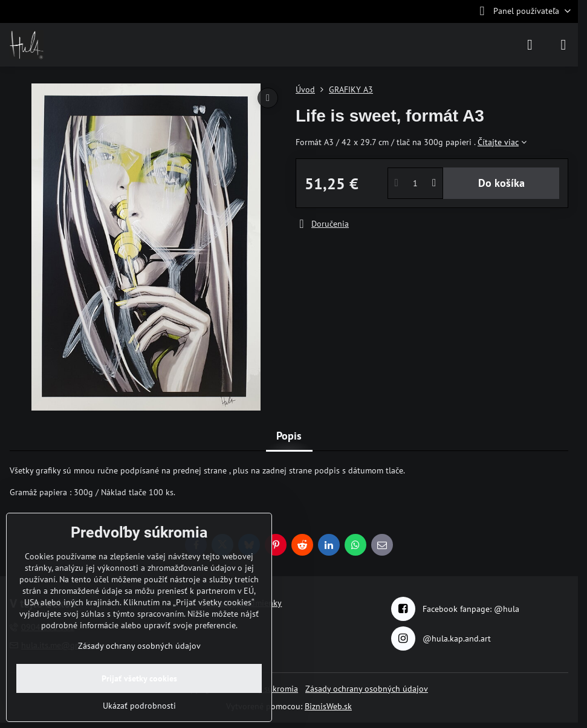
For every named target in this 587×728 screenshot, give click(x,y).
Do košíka (501, 183)
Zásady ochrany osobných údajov (367, 689)
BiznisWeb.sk (328, 706)
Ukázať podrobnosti (139, 706)
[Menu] (563, 45)
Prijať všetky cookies (139, 678)
